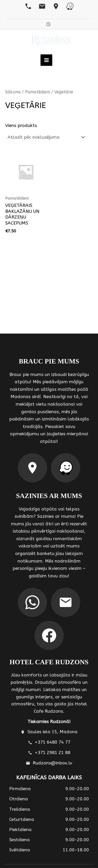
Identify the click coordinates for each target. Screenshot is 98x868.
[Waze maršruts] (66, 468)
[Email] (42, 6)
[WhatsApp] (32, 602)
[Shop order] (46, 137)
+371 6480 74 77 (53, 742)
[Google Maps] (56, 6)
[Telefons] (28, 6)
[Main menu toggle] (46, 60)
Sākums (13, 92)
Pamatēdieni (38, 92)
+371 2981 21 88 (53, 753)
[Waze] (70, 6)
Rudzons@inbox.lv (52, 763)
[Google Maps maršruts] (32, 468)
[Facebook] (49, 635)
